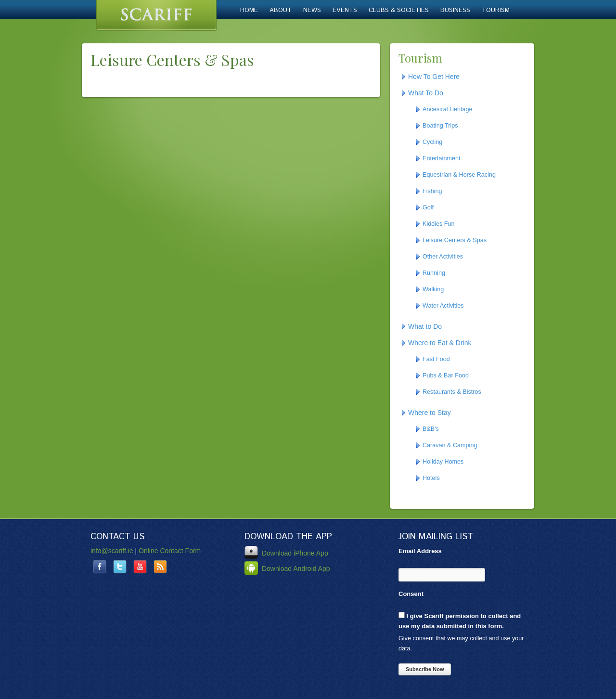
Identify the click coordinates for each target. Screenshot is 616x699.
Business (455, 10)
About (281, 10)
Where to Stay (430, 413)
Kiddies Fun (439, 224)
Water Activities (443, 306)
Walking (433, 289)
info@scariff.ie (112, 551)
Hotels (431, 478)
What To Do (426, 93)
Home (249, 10)
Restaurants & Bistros (452, 392)
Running (434, 273)
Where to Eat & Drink (440, 343)
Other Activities (443, 257)
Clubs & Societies (399, 10)
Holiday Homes (443, 462)
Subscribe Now (425, 669)
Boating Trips (440, 126)
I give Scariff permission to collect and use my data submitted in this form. (460, 621)
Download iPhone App (286, 553)
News (312, 10)
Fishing (432, 191)
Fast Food (436, 359)
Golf (428, 207)
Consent (411, 594)
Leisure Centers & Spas (455, 240)
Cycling (432, 142)
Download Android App (287, 569)
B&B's (431, 429)
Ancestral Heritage (448, 109)
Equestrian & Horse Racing (459, 175)
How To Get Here (434, 77)
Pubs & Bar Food (446, 375)
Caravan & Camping (450, 445)
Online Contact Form (170, 551)
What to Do (425, 326)
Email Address (420, 551)
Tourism (496, 10)
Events (345, 10)
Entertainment (441, 158)
